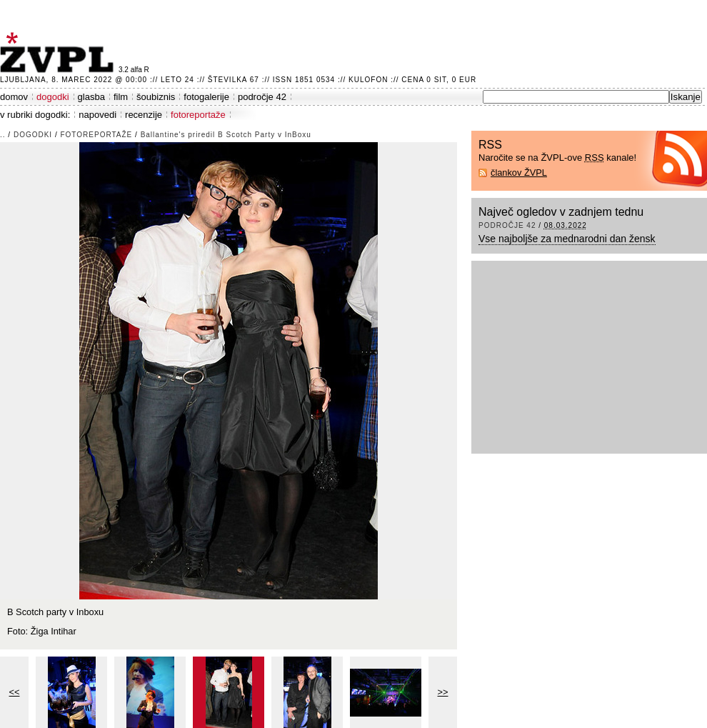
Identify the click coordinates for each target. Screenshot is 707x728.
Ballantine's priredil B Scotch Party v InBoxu (226, 135)
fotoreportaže (198, 115)
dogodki (53, 97)
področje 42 (262, 97)
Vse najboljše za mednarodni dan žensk (567, 239)
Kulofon (368, 80)
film (121, 97)
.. (3, 135)
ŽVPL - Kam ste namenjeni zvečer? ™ (59, 53)
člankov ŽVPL (519, 173)
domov (14, 97)
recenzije (144, 115)
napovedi (97, 115)
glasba (91, 97)
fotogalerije (206, 97)
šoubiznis (156, 97)
